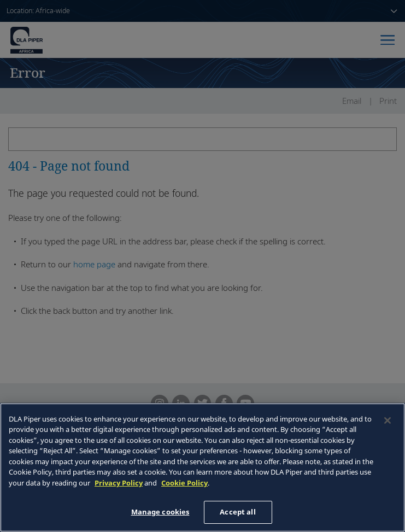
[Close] (388, 420)
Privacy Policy (119, 483)
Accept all (237, 512)
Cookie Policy (184, 483)
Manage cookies (160, 512)
